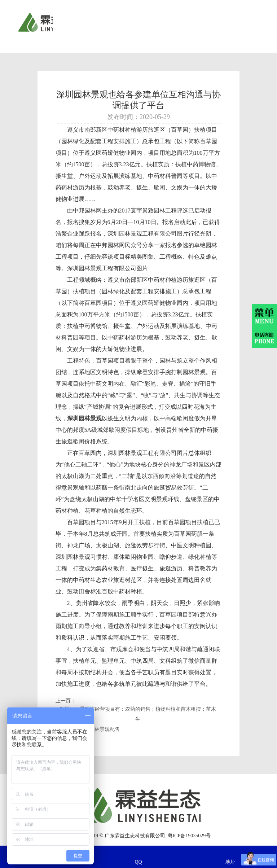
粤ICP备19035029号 (189, 836)
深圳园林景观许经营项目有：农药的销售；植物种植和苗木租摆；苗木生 (138, 714)
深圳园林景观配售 (100, 729)
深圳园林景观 (73, 557)
